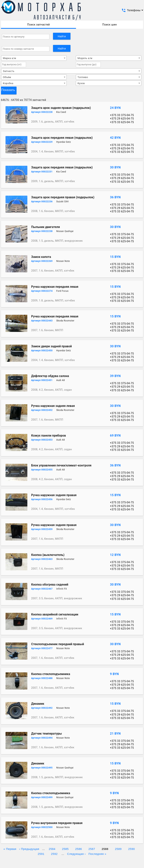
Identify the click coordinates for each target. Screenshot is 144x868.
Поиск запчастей (38, 25)
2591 (41, 854)
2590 (132, 849)
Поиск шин (109, 25)
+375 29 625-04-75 (122, 119)
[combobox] (34, 58)
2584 (52, 849)
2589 (118, 849)
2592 (54, 854)
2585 (65, 849)
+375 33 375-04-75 (122, 115)
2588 (105, 849)
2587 (92, 849)
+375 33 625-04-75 (122, 122)
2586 (79, 849)
